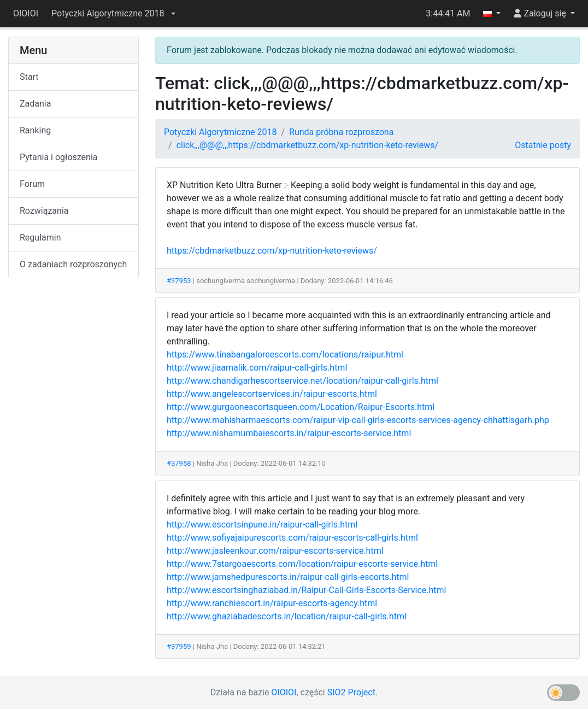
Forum (32, 184)
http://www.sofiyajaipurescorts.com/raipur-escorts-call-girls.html (292, 538)
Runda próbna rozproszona (341, 132)
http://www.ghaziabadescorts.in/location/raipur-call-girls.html (287, 616)
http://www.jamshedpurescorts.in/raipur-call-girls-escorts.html (288, 577)
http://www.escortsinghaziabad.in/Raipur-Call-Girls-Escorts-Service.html (307, 590)
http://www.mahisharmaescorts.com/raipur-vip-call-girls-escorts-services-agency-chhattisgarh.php (358, 420)
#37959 (179, 646)
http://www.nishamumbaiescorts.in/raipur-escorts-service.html (289, 433)
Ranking (35, 130)
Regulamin (40, 238)
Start (29, 77)
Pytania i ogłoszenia (59, 157)
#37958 (179, 463)
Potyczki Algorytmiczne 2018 (220, 132)
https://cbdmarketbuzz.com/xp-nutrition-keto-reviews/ (272, 251)
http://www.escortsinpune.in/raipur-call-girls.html (262, 525)
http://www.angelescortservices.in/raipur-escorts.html (272, 394)
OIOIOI (26, 13)
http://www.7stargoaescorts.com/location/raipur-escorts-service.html (302, 564)
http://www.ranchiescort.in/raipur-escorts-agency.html (272, 603)
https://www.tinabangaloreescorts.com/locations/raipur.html (285, 354)
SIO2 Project (351, 692)
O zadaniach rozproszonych (73, 264)
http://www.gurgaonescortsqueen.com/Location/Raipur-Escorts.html (301, 407)
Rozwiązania (44, 211)
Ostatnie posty (543, 145)
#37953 (179, 281)
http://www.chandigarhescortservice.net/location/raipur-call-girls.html (302, 381)
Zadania (35, 104)
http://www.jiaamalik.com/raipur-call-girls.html (257, 368)
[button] (113, 14)
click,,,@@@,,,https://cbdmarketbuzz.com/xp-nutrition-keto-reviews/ (308, 145)
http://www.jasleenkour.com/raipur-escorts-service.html (275, 551)
